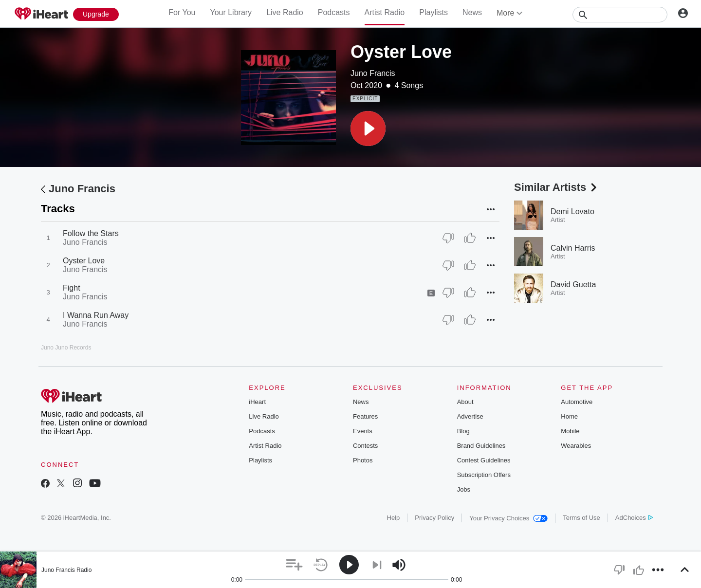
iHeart (257, 402)
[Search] (620, 15)
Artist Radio (385, 12)
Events (363, 431)
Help (394, 518)
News (472, 12)
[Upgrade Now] (96, 14)
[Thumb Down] (448, 238)
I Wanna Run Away (96, 315)
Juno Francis (373, 73)
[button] (368, 129)
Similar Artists (556, 187)
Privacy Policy (434, 518)
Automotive (577, 402)
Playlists (434, 12)
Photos (363, 460)
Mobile (570, 431)
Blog (463, 431)
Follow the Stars (91, 233)
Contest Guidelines (484, 460)
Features (365, 416)
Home (569, 416)
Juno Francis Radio (66, 570)
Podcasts (334, 12)
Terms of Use (581, 518)
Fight (72, 288)
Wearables (576, 446)
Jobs (464, 489)
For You (182, 12)
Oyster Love (84, 261)
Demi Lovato (572, 211)
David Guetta (573, 285)
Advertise (470, 416)
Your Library (231, 12)
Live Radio (285, 12)
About (465, 402)
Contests (365, 446)
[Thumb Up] (470, 238)
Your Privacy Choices (508, 518)
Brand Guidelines (481, 446)
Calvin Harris (573, 248)
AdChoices (634, 518)
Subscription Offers (484, 475)
